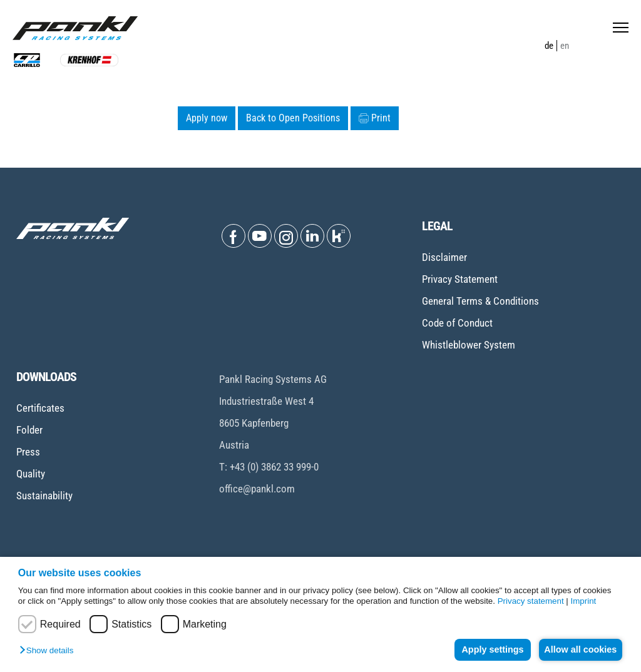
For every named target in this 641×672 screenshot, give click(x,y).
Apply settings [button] (486, 649)
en (565, 46)
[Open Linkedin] (312, 236)
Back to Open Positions (293, 118)
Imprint (584, 601)
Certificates (40, 408)
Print (375, 118)
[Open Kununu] (339, 236)
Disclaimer (444, 257)
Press (28, 452)
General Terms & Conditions (480, 301)
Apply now (207, 118)
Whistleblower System (469, 345)
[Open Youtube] (260, 236)
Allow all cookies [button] (578, 649)
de (549, 46)
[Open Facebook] (233, 236)
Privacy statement (531, 601)
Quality (31, 474)
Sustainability (44, 496)
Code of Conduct (457, 323)
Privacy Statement (460, 279)
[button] (49, 651)
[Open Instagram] (286, 236)
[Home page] (75, 28)
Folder (29, 430)
